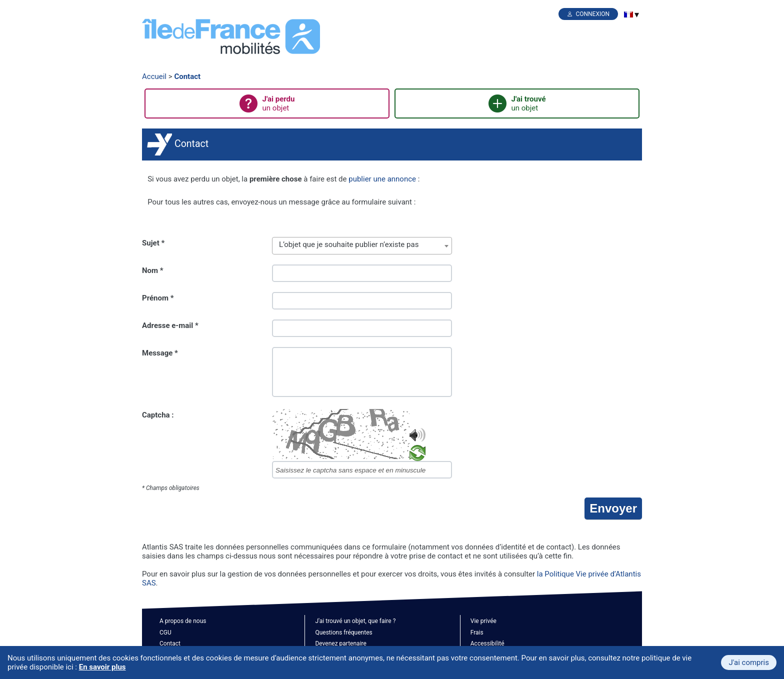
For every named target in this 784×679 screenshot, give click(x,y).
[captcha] (362, 470)
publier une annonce (382, 179)
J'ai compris (749, 662)
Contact (187, 76)
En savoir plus (102, 667)
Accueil (154, 76)
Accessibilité (487, 643)
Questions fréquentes (343, 632)
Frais (477, 632)
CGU (165, 632)
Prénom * (158, 298)
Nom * (153, 270)
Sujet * (153, 243)
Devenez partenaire (341, 643)
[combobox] (362, 246)
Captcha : (158, 415)
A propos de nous (183, 621)
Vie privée (483, 621)
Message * (160, 353)
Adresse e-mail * (170, 325)
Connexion (592, 14)
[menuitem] (628, 14)
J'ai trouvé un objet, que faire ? (355, 621)
